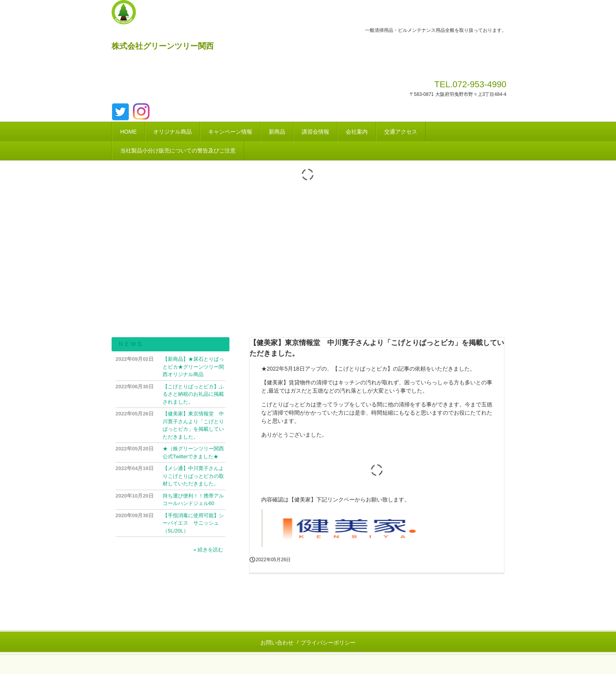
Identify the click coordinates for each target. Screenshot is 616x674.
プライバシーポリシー (328, 643)
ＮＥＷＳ (130, 344)
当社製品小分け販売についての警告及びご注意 (178, 151)
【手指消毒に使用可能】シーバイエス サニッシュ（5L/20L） (193, 523)
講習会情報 (315, 132)
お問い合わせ (277, 643)
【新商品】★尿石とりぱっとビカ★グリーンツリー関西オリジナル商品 (193, 367)
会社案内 (357, 132)
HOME (128, 132)
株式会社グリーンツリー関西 (163, 46)
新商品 (277, 132)
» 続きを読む (208, 550)
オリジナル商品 (172, 132)
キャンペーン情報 (230, 132)
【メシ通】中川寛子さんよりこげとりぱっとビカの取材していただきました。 (193, 476)
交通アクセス (401, 132)
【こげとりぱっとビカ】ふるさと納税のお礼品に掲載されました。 (193, 394)
